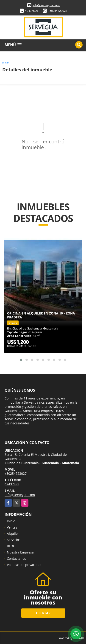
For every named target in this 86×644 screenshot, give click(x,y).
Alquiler (13, 534)
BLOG (11, 546)
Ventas (12, 527)
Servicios (14, 540)
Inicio (6, 62)
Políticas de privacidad (24, 565)
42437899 (31, 11)
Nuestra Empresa (20, 552)
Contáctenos (16, 558)
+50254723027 (58, 11)
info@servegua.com (46, 5)
